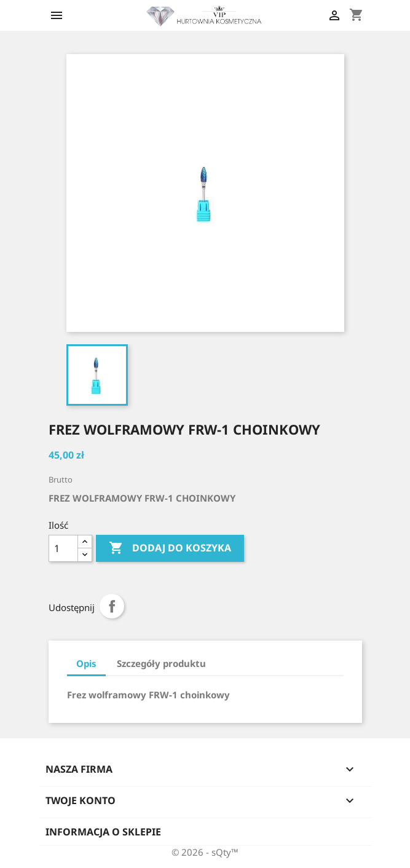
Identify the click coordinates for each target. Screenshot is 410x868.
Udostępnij (112, 606)
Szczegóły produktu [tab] (161, 663)
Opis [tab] (86, 663)
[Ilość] (63, 548)
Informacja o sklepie (103, 832)
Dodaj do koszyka (170, 548)
